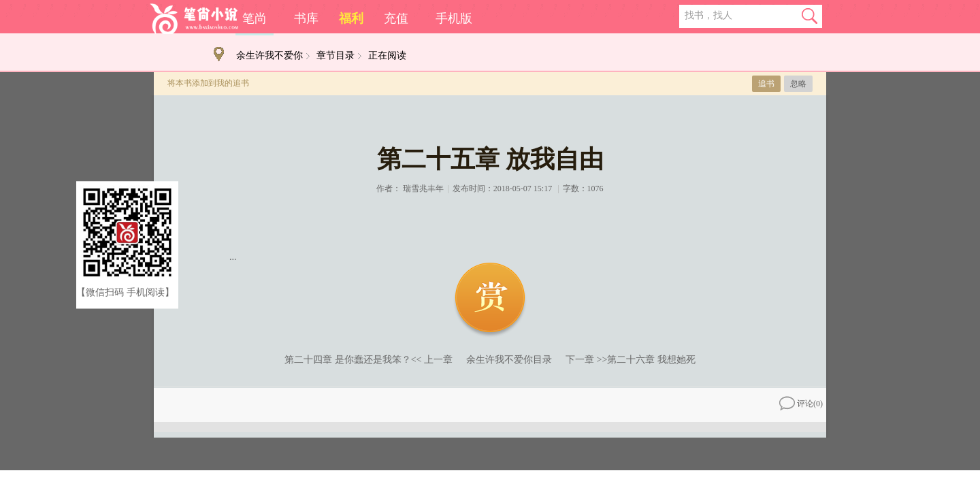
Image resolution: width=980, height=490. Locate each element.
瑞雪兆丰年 (423, 189)
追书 (766, 84)
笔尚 (255, 18)
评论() (801, 403)
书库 (306, 18)
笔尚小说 (194, 19)
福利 (351, 18)
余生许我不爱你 (269, 55)
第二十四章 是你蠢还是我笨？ (348, 360)
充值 (396, 18)
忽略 (798, 84)
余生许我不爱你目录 (509, 360)
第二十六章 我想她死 (651, 360)
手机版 (454, 18)
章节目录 (336, 55)
